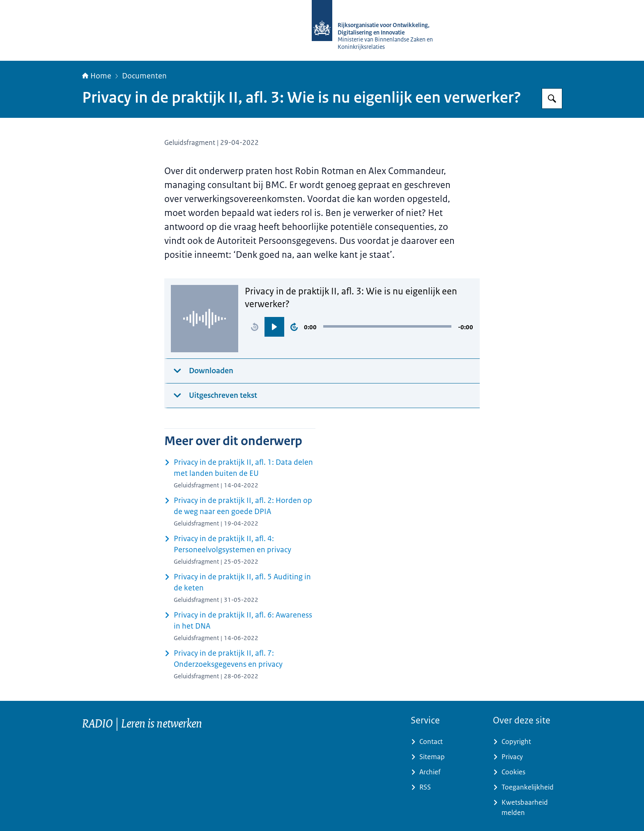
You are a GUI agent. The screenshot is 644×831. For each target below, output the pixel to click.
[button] (255, 327)
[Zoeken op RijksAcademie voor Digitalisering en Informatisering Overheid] (552, 99)
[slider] (387, 326)
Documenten (144, 76)
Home (97, 76)
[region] (359, 327)
